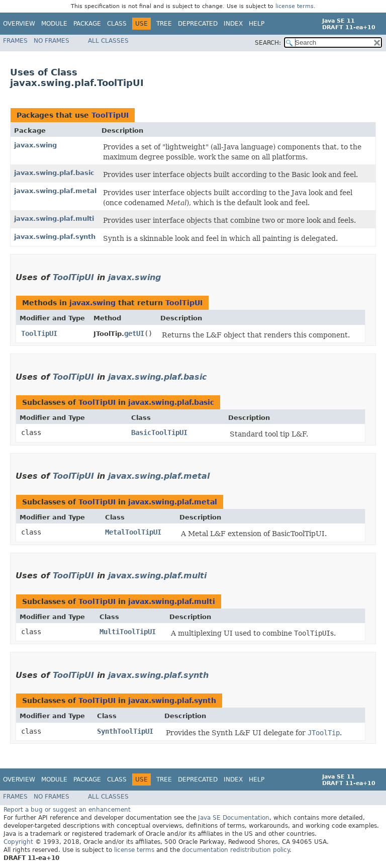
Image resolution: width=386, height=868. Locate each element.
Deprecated (198, 24)
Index (233, 24)
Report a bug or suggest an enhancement (67, 810)
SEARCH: (268, 43)
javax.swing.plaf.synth (55, 237)
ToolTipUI (110, 115)
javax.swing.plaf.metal (55, 191)
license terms (295, 6)
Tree (164, 24)
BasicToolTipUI (159, 432)
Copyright (18, 842)
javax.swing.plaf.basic (54, 173)
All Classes (108, 41)
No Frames (52, 41)
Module (54, 24)
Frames (15, 41)
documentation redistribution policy (236, 850)
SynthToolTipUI (125, 731)
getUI (134, 333)
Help (257, 24)
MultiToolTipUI (128, 632)
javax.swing (35, 145)
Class (117, 24)
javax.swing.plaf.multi (54, 219)
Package (87, 24)
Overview (19, 24)
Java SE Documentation (234, 818)
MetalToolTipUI (133, 532)
